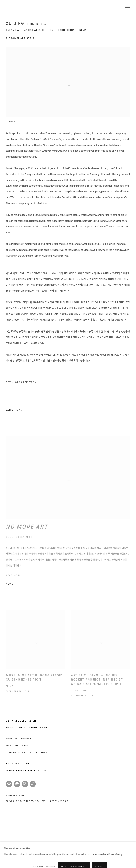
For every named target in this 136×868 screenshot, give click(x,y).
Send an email (17, 784)
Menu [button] (127, 8)
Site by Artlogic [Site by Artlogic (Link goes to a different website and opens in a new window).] (59, 801)
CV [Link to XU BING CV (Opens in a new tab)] (52, 30)
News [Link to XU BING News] (83, 30)
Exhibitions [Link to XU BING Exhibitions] (66, 30)
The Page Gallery (22, 8)
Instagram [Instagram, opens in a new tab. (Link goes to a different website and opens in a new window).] (25, 784)
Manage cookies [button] (16, 796)
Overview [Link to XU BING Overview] (13, 30)
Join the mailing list (9, 784)
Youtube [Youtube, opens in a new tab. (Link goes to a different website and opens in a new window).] (33, 784)
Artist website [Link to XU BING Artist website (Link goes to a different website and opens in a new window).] (35, 30)
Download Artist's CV (29, 383)
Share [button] (13, 122)
